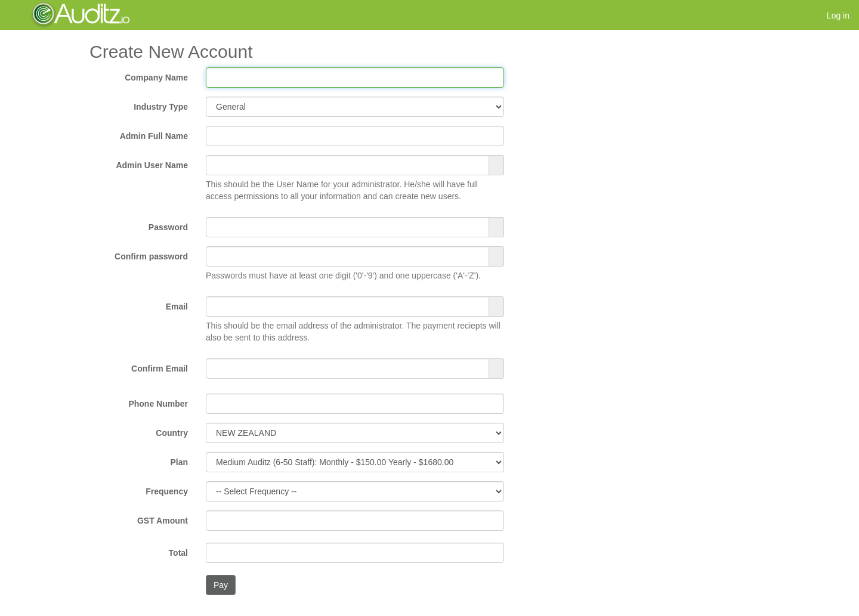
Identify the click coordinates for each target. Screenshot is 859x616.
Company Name (156, 78)
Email (177, 307)
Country (172, 433)
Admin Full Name (154, 136)
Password (168, 227)
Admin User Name (152, 165)
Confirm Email (160, 369)
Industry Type (161, 107)
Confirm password (151, 256)
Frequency (167, 491)
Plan (179, 462)
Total (178, 553)
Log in (838, 16)
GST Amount (163, 521)
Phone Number (158, 404)
